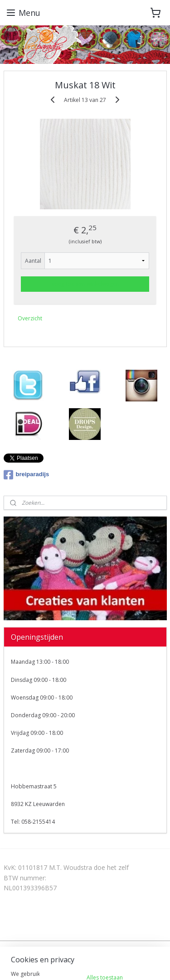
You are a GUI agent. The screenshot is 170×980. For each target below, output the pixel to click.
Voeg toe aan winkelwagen (85, 284)
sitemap (83, 949)
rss (102, 949)
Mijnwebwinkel (100, 963)
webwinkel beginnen (136, 949)
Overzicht (30, 318)
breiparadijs (27, 475)
